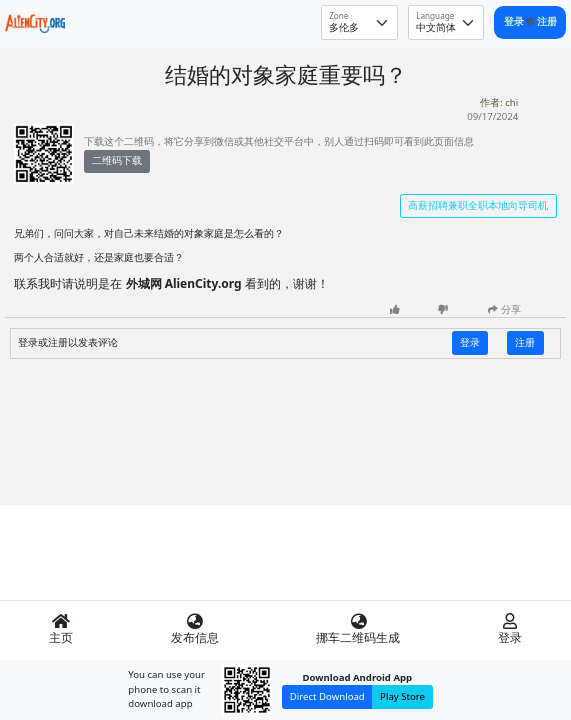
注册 (547, 21)
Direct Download (327, 696)
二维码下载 (117, 160)
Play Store (402, 696)
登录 (515, 21)
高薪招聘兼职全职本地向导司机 (478, 205)
